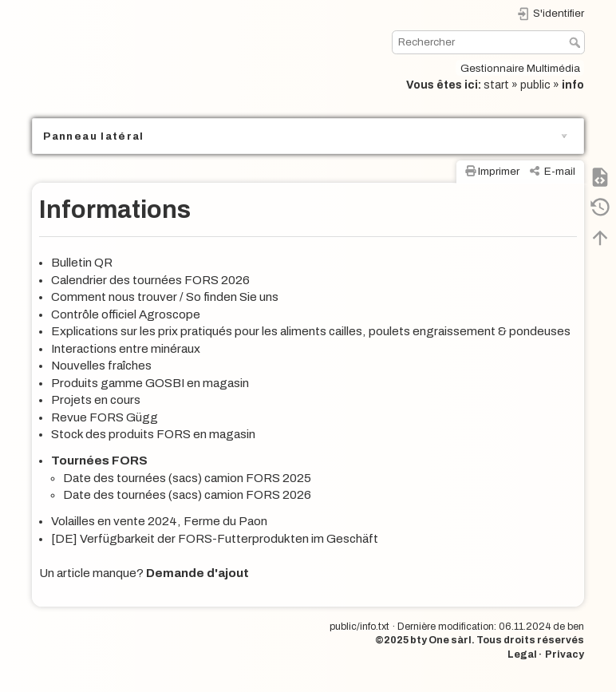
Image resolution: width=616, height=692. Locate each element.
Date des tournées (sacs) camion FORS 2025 (187, 478)
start (496, 85)
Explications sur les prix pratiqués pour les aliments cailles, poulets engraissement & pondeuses (311, 331)
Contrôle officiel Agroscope (126, 314)
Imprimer (499, 171)
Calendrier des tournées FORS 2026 (150, 280)
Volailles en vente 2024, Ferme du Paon (159, 521)
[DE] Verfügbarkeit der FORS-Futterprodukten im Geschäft (215, 539)
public (535, 85)
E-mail (560, 171)
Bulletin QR (82, 263)
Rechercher (577, 42)
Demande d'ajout (197, 573)
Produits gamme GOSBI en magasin (150, 383)
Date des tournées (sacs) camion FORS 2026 (187, 495)
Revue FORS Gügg (105, 417)
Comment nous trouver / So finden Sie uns (165, 297)
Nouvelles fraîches (101, 366)
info (573, 85)
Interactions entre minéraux (126, 349)
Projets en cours (96, 400)
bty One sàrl (441, 640)
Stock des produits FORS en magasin (153, 434)
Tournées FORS (99, 461)
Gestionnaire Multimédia (520, 68)
